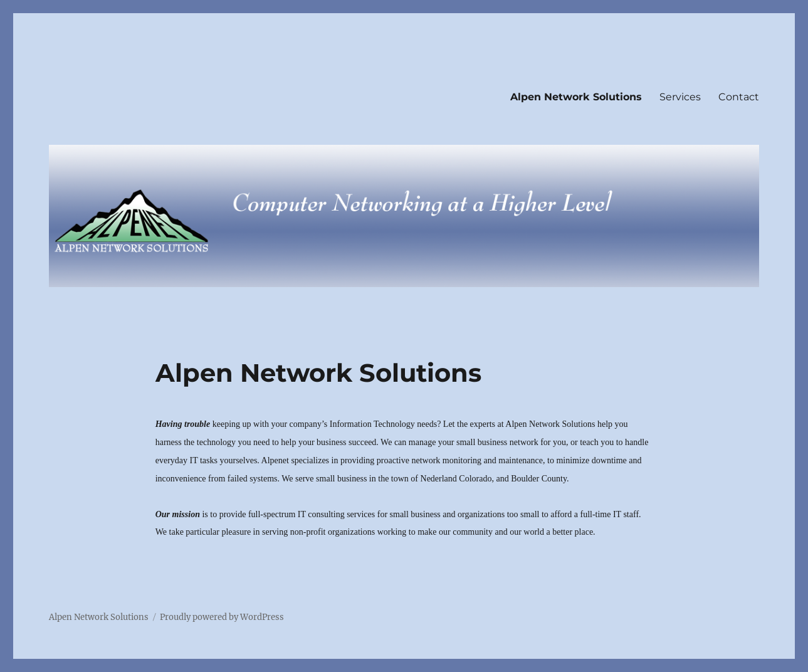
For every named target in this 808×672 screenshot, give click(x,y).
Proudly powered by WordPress (222, 617)
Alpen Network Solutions (576, 97)
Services (680, 97)
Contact (739, 97)
